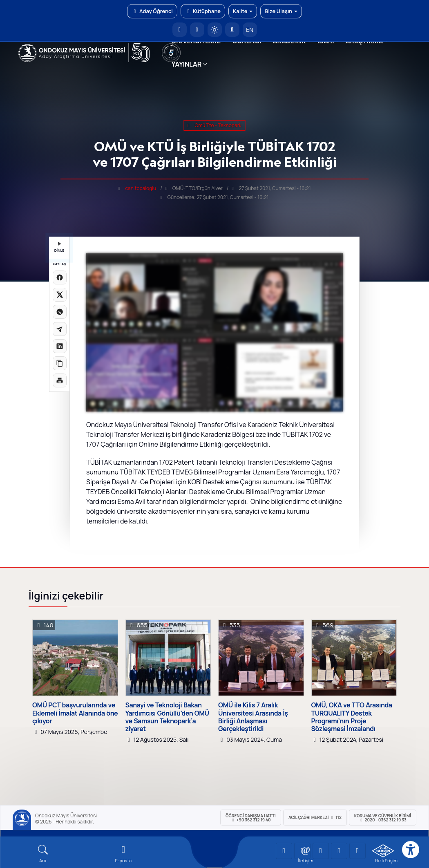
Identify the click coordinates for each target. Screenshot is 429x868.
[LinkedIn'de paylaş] (60, 346)
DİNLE (59, 247)
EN (250, 30)
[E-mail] (123, 854)
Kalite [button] (243, 11)
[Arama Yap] (232, 30)
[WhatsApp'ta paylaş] (60, 312)
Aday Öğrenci (152, 11)
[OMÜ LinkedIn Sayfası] (302, 851)
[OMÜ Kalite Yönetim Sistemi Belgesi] (383, 851)
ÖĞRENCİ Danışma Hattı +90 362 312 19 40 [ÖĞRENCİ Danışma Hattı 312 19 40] (251, 818)
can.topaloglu (141, 188)
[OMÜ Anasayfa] (180, 30)
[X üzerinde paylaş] (60, 295)
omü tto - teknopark (214, 125)
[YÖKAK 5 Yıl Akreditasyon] (171, 53)
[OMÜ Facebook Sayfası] (357, 851)
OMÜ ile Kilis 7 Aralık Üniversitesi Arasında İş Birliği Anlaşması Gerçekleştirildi (253, 717)
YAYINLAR (187, 64)
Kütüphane (203, 11)
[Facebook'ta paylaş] (60, 277)
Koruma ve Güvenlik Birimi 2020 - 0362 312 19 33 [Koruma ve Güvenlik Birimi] (383, 818)
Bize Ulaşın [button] (281, 11)
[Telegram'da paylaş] (60, 329)
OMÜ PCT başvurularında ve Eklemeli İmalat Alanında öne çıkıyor (75, 713)
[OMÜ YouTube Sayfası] (284, 851)
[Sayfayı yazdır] (60, 380)
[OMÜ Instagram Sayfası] (321, 851)
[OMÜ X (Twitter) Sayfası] (339, 851)
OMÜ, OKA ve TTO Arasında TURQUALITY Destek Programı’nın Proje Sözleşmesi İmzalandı (352, 717)
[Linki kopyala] (60, 363)
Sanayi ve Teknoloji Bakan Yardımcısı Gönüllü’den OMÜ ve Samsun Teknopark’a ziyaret (167, 717)
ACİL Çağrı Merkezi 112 (315, 817)
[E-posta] (197, 30)
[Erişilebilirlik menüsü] (411, 850)
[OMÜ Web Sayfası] (84, 53)
